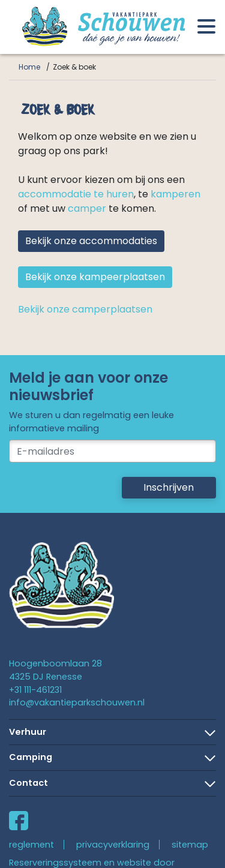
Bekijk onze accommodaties (91, 241)
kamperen (175, 194)
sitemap (190, 845)
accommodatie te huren (76, 194)
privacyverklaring (113, 845)
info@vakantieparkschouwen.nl (77, 702)
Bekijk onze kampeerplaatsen (95, 277)
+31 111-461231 (35, 690)
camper (87, 208)
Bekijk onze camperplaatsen (85, 309)
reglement (31, 845)
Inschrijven (169, 487)
